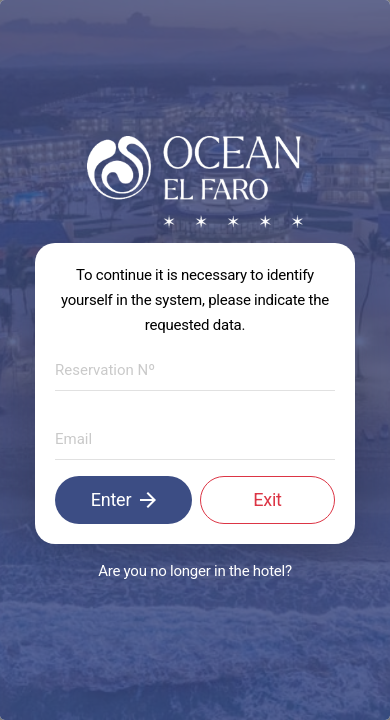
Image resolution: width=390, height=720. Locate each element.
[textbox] (195, 371)
